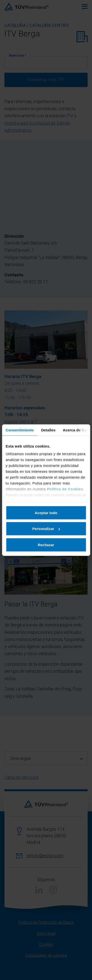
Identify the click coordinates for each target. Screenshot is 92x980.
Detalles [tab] (48, 430)
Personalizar (46, 529)
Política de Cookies (65, 489)
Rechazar (46, 545)
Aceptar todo (46, 513)
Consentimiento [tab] (20, 430)
